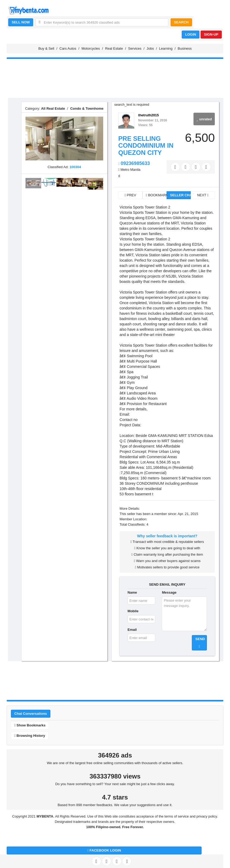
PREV (130, 195)
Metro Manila (130, 170)
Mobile (133, 611)
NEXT (203, 195)
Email (132, 630)
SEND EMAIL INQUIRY (167, 584)
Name (132, 592)
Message (169, 592)
